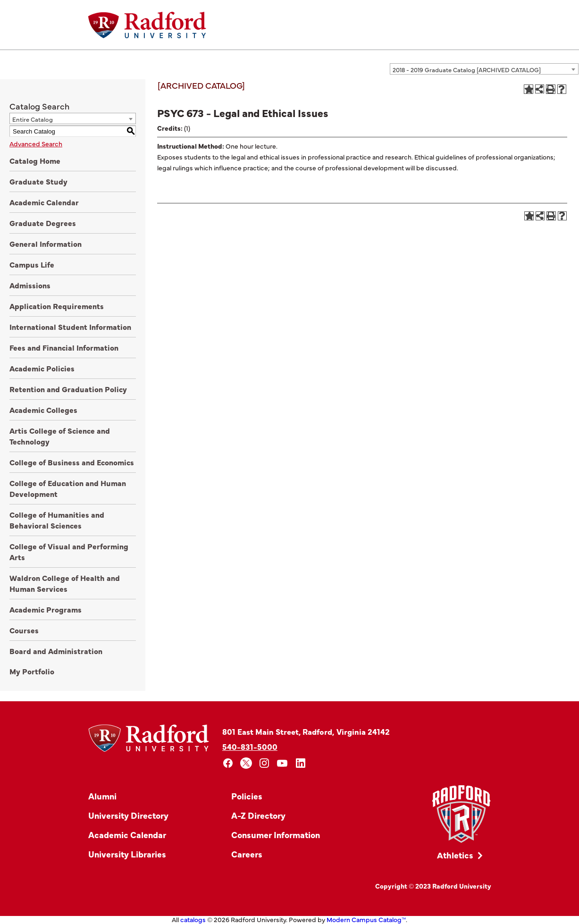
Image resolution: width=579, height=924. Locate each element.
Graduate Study (38, 181)
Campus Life (32, 264)
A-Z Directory (258, 815)
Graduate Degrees (43, 223)
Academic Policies (42, 368)
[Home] (147, 25)
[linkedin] (301, 763)
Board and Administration (56, 651)
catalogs (193, 919)
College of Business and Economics (72, 462)
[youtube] (282, 763)
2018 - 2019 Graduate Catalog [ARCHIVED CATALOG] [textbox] (467, 69)
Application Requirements (57, 306)
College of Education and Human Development (68, 488)
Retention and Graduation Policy (68, 389)
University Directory (128, 815)
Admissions (30, 285)
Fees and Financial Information (64, 347)
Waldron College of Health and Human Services (65, 583)
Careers (247, 854)
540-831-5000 (250, 746)
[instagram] (264, 763)
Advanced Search (36, 143)
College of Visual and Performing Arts (69, 551)
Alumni (102, 796)
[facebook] (228, 763)
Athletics (455, 855)
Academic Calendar (44, 202)
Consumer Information (276, 835)
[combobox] (484, 69)
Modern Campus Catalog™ (366, 919)
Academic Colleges (43, 410)
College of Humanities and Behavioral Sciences (57, 520)
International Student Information (70, 327)
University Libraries (127, 854)
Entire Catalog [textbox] (33, 119)
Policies (247, 796)
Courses (24, 630)
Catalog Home (35, 160)
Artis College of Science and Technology (60, 436)
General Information (46, 244)
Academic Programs (46, 609)
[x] (246, 763)
